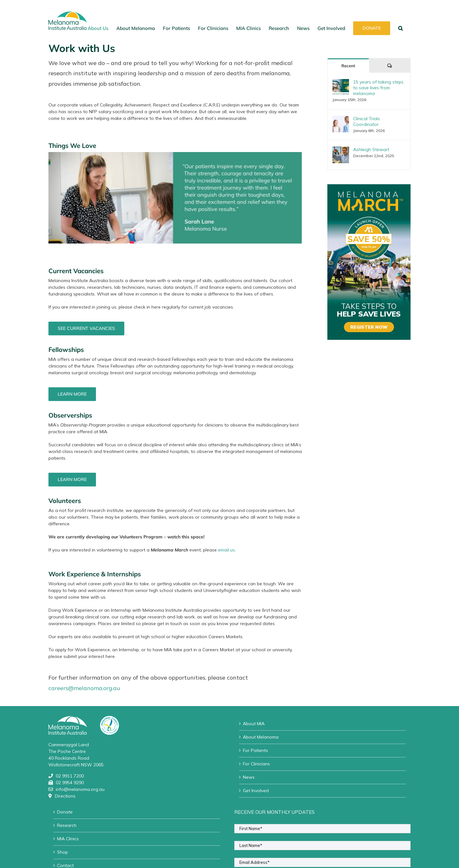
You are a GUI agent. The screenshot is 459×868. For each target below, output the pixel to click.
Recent (348, 66)
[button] (400, 28)
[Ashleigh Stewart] (341, 150)
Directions (65, 796)
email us (226, 550)
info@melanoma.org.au (80, 789)
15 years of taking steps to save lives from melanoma (378, 88)
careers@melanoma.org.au (84, 688)
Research (67, 825)
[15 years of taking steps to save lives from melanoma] (341, 82)
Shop (62, 852)
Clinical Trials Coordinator (367, 121)
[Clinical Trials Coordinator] (341, 119)
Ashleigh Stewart (371, 150)
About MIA (254, 724)
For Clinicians (256, 764)
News (249, 777)
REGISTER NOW (369, 327)
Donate (65, 812)
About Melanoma (261, 737)
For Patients (255, 750)
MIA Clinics (68, 839)
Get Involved (256, 791)
